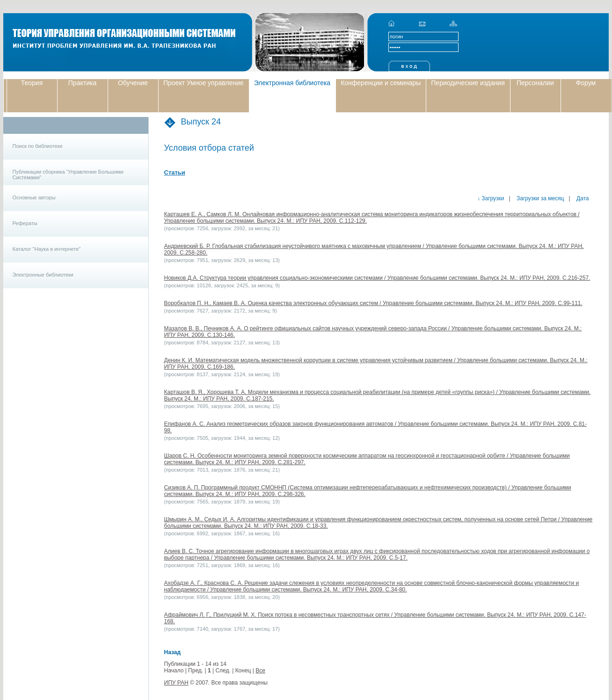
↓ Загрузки (491, 198)
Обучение (133, 83)
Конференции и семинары (381, 83)
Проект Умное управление (204, 83)
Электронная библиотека (292, 83)
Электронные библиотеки (43, 275)
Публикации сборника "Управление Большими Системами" (68, 175)
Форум (586, 83)
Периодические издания (468, 83)
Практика (82, 83)
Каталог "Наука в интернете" (47, 249)
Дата (582, 198)
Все (260, 671)
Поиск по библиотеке (38, 146)
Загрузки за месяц (540, 198)
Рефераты (25, 223)
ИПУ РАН (176, 683)
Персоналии (535, 83)
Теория (32, 83)
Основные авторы (34, 197)
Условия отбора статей (209, 148)
